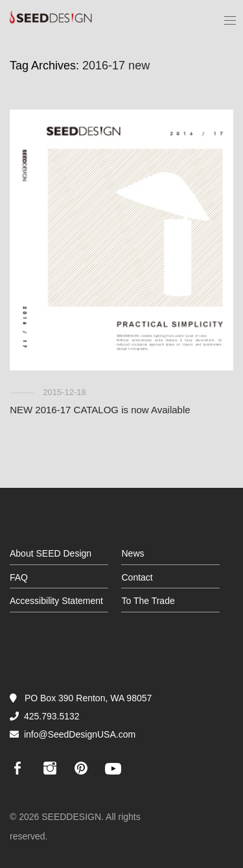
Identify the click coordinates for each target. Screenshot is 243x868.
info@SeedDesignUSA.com (80, 734)
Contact (137, 577)
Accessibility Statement (56, 601)
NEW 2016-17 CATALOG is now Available (100, 410)
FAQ (19, 577)
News (133, 553)
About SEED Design (51, 553)
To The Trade (148, 601)
